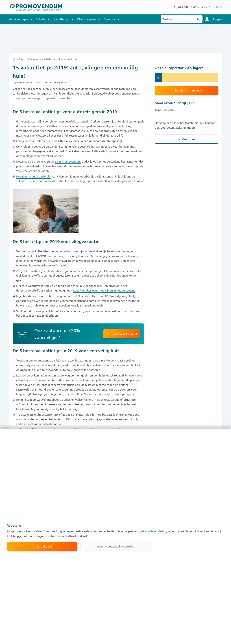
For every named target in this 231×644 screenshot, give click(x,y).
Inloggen (216, 19)
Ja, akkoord (44, 546)
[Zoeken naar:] (178, 19)
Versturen (188, 139)
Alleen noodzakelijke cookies (115, 546)
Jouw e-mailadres (165, 110)
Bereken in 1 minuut (124, 334)
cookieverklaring (156, 531)
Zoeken (199, 19)
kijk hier (131, 394)
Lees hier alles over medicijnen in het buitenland (104, 290)
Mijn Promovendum (68, 161)
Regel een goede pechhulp (33, 176)
